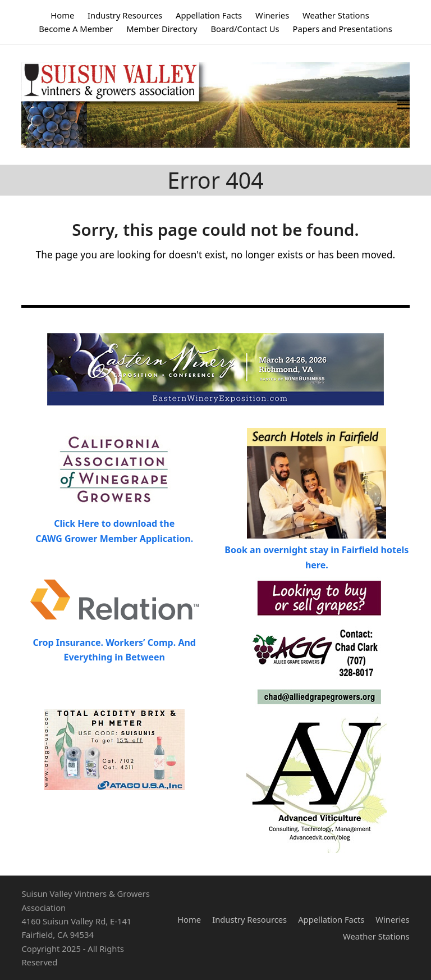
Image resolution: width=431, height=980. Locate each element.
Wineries (392, 919)
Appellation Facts (331, 919)
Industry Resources (249, 919)
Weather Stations (376, 936)
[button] (404, 105)
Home (189, 919)
